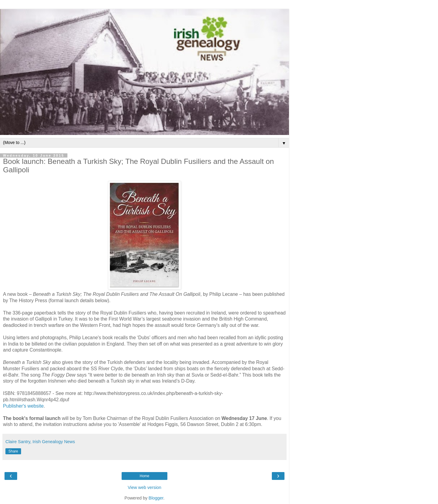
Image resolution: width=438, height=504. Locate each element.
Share (13, 451)
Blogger (156, 498)
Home (144, 476)
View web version (144, 487)
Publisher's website (23, 406)
